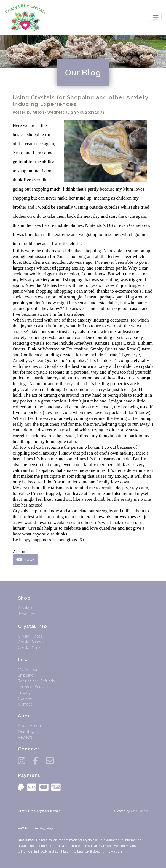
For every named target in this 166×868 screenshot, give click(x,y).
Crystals (25, 608)
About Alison (29, 726)
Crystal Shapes (31, 642)
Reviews (25, 737)
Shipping (26, 675)
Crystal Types (30, 636)
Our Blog (26, 731)
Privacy (24, 693)
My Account (29, 670)
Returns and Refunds (36, 681)
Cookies (25, 698)
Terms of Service (33, 687)
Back (26, 560)
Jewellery (27, 614)
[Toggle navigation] (156, 17)
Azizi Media (139, 811)
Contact (25, 704)
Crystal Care (29, 648)
